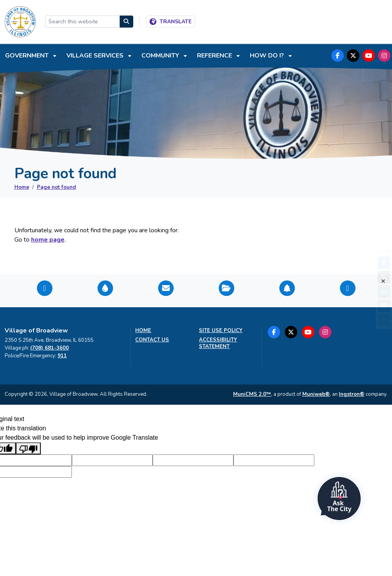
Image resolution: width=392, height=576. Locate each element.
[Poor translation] (28, 448)
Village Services (96, 56)
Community (161, 56)
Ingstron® (352, 394)
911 (62, 356)
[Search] (127, 22)
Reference (215, 56)
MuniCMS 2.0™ (252, 394)
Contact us (152, 340)
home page (48, 240)
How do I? (268, 56)
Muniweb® (316, 394)
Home (22, 187)
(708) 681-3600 (50, 348)
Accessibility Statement (218, 343)
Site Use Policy (221, 331)
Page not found (57, 187)
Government (28, 56)
